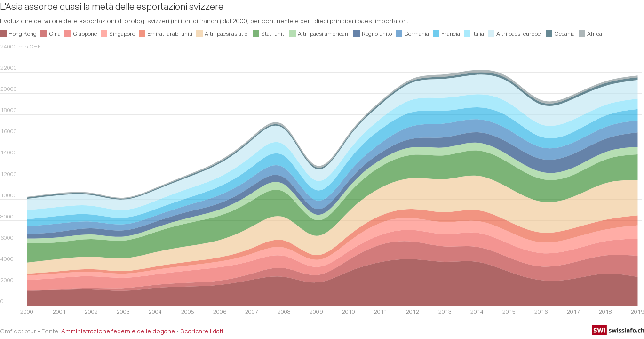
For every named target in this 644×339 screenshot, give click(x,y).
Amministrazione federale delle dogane (118, 331)
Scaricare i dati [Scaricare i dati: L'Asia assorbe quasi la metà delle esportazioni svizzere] (202, 331)
